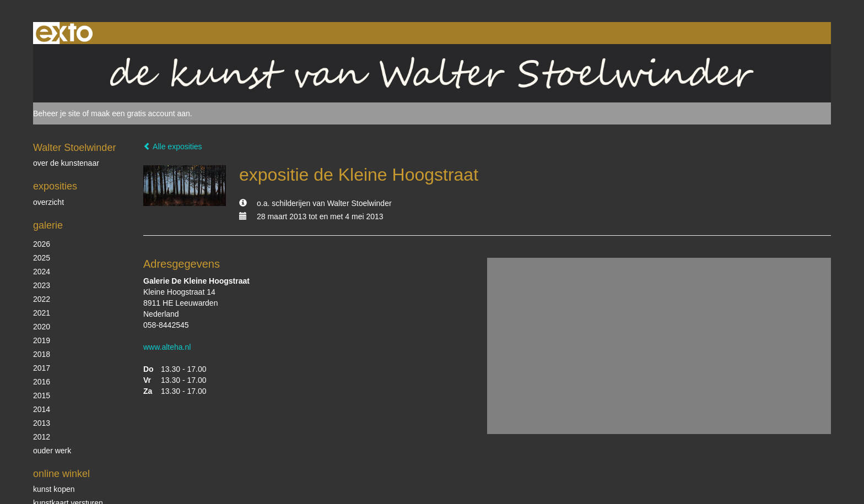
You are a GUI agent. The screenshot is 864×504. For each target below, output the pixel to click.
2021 (42, 313)
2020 (42, 327)
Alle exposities (173, 147)
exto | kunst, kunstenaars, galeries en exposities (64, 33)
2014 (42, 409)
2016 (42, 382)
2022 (42, 299)
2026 (42, 244)
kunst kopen (54, 489)
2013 (42, 423)
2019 (42, 340)
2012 (42, 437)
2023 (42, 285)
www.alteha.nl (167, 347)
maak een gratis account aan (141, 113)
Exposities (55, 186)
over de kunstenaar (66, 163)
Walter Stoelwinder (74, 148)
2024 (42, 272)
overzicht (48, 202)
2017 (42, 368)
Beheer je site (57, 113)
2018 (42, 354)
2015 (42, 395)
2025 (42, 258)
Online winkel (61, 474)
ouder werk (52, 451)
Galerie (48, 225)
